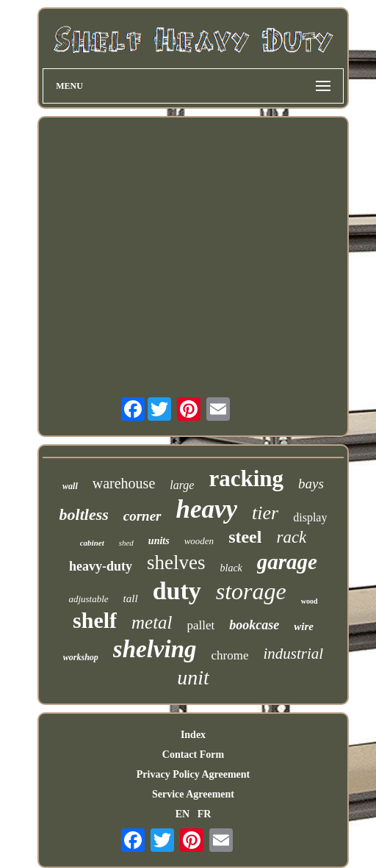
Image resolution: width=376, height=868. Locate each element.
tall (131, 598)
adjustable (88, 599)
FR (205, 814)
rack (291, 537)
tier (265, 513)
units (159, 541)
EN (182, 814)
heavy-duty (101, 566)
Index (193, 735)
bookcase (254, 625)
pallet (201, 625)
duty (177, 591)
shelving (155, 649)
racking (246, 478)
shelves (176, 563)
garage (287, 562)
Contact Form (193, 755)
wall (70, 486)
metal (152, 622)
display (310, 517)
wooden (199, 541)
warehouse (124, 483)
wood (310, 601)
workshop (81, 657)
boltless (84, 514)
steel (245, 537)
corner (142, 516)
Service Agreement (193, 794)
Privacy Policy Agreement (193, 774)
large (182, 485)
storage (251, 591)
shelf (95, 620)
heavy (207, 509)
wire (304, 626)
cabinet (92, 543)
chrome (230, 655)
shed (126, 543)
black (231, 568)
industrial (294, 654)
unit (193, 677)
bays (311, 484)
